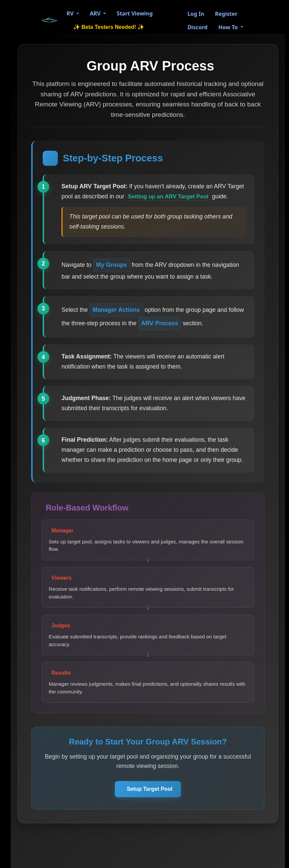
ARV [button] (96, 13)
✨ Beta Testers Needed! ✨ (109, 27)
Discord (198, 27)
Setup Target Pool (150, 799)
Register (226, 14)
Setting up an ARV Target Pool (172, 197)
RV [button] (71, 13)
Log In (196, 14)
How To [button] (229, 27)
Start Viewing (135, 13)
